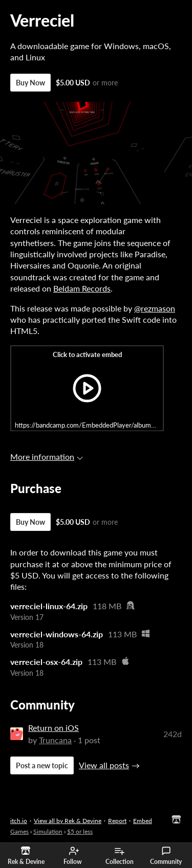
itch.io (19, 821)
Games (19, 831)
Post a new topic (42, 765)
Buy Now (30, 83)
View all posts (104, 765)
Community (166, 856)
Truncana (55, 740)
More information (47, 457)
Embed (143, 821)
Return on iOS (54, 728)
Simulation (48, 831)
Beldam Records (82, 288)
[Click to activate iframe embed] (87, 388)
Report (117, 821)
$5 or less (80, 831)
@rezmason (155, 308)
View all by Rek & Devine (68, 821)
